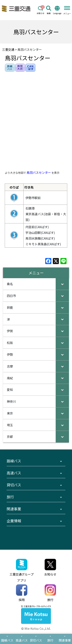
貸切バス (14, 485)
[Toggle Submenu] (62, 284)
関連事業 (14, 509)
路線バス (14, 461)
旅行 (10, 497)
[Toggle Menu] (67, 8)
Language (57, 10)
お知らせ (40, 10)
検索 (49, 10)
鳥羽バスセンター (39, 172)
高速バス (14, 473)
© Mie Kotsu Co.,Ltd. (36, 628)
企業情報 (14, 521)
